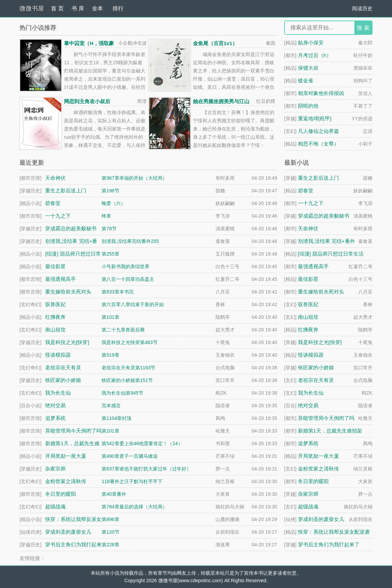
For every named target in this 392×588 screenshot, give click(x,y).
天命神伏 (308, 228)
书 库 (78, 8)
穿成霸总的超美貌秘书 (324, 216)
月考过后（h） (315, 55)
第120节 (110, 532)
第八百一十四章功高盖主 (128, 279)
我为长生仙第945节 (122, 393)
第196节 (110, 191)
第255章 (110, 254)
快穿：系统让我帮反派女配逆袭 (334, 532)
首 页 (57, 8)
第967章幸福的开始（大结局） (134, 178)
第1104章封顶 (116, 418)
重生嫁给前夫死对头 (321, 292)
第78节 (109, 229)
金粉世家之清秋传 (318, 469)
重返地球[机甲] (315, 118)
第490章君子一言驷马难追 (129, 456)
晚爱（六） (114, 203)
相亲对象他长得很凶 (321, 93)
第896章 (110, 519)
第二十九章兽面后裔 (123, 330)
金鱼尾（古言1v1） (215, 43)
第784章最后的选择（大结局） (134, 507)
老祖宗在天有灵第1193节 (128, 368)
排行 (118, 8)
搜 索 (363, 28)
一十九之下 (311, 203)
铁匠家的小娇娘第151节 (127, 380)
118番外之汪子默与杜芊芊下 (132, 481)
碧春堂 (306, 190)
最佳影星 (308, 279)
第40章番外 (114, 494)
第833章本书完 (117, 292)
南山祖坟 (308, 317)
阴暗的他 (308, 106)
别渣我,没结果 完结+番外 (326, 241)
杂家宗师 (308, 494)
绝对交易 (308, 405)
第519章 (110, 355)
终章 (106, 216)
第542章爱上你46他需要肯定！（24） (142, 443)
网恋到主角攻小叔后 (87, 101)
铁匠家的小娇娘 (316, 367)
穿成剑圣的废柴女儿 (321, 519)
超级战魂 (308, 507)
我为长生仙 (311, 393)
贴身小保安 (311, 43)
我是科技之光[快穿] (320, 342)
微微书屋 (32, 9)
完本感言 (111, 406)
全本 (97, 8)
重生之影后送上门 (318, 178)
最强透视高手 (313, 266)
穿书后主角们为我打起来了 (329, 544)
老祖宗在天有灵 (316, 380)
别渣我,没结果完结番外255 (130, 241)
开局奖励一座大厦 (318, 456)
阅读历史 (362, 8)
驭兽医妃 (308, 304)
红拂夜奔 (308, 330)
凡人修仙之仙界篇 (318, 131)
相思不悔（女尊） (318, 144)
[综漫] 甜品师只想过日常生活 (331, 254)
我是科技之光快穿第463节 (129, 342)
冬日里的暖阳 (313, 481)
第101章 (110, 317)
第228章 (110, 545)
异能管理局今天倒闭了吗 (326, 418)
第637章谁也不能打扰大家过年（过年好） (146, 469)
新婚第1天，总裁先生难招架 (330, 431)
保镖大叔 (308, 68)
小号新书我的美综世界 (126, 266)
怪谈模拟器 (311, 355)
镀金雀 (306, 80)
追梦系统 (308, 443)
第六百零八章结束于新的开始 (133, 304)
